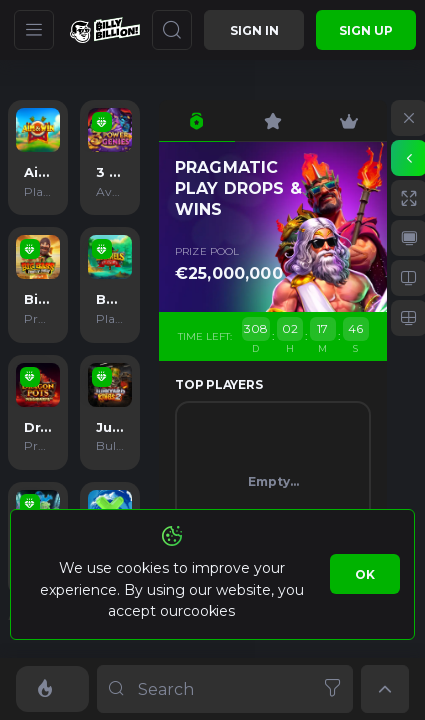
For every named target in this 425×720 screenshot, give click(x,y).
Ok (365, 574)
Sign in (254, 30)
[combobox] (225, 689)
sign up (366, 30)
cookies (208, 611)
